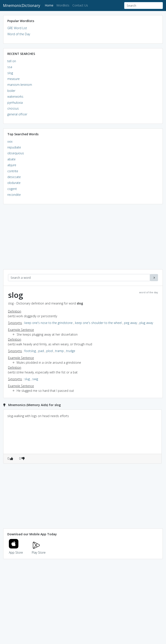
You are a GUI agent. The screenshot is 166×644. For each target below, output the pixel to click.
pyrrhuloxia (15, 103)
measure (14, 79)
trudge (71, 351)
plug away (146, 323)
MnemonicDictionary (22, 5)
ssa (10, 67)
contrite (13, 171)
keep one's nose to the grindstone (49, 323)
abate (11, 159)
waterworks (15, 96)
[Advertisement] (83, 239)
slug (27, 379)
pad (41, 351)
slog (10, 73)
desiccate (14, 177)
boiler (11, 91)
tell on (12, 61)
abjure (12, 165)
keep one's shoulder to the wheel (98, 323)
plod (49, 351)
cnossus (13, 108)
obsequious (16, 153)
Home (50, 5)
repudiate (14, 147)
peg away (131, 323)
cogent (12, 189)
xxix (10, 141)
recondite (14, 195)
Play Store (39, 550)
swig (35, 379)
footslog (30, 351)
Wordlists (63, 5)
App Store (16, 550)
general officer (17, 114)
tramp (59, 351)
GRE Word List (17, 28)
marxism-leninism (20, 85)
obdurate (14, 183)
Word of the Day (19, 34)
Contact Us (80, 5)
